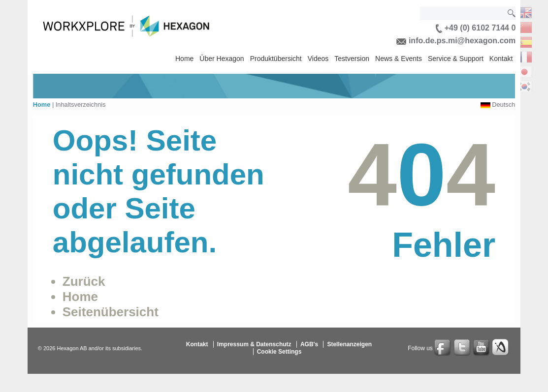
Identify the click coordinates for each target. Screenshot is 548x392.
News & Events (399, 59)
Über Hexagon (222, 59)
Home (184, 59)
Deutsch (503, 105)
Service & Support (456, 59)
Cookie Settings (279, 352)
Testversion (352, 59)
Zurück (84, 281)
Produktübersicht (276, 59)
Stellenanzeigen (349, 344)
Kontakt (501, 59)
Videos (318, 59)
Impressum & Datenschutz (254, 344)
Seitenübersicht (111, 312)
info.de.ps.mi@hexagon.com (456, 41)
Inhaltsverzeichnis (81, 105)
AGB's (309, 344)
